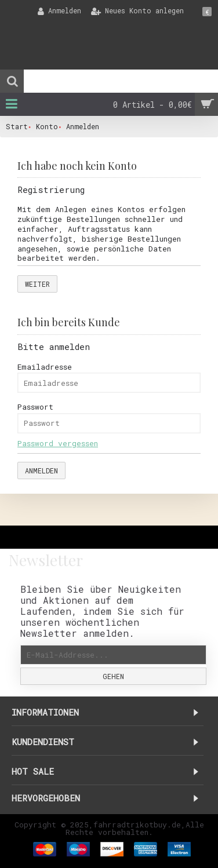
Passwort (35, 407)
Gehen (113, 676)
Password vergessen (58, 443)
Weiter (37, 284)
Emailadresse (45, 367)
